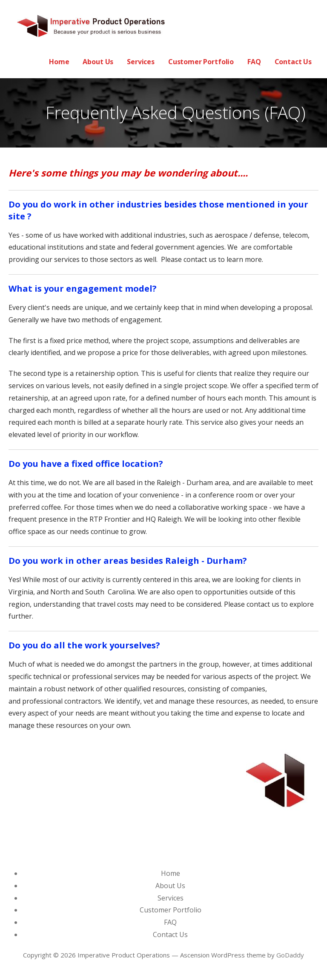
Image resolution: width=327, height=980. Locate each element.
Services (141, 62)
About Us (98, 62)
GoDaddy (290, 955)
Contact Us (293, 62)
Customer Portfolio (201, 62)
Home (59, 62)
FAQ (254, 62)
